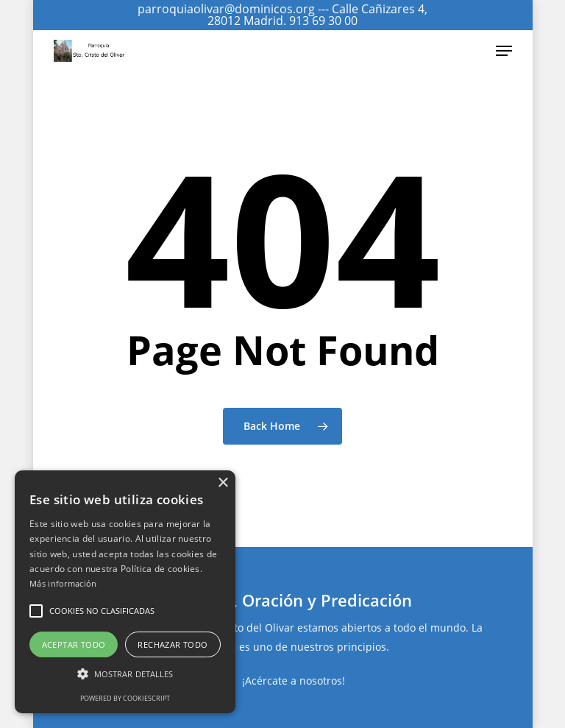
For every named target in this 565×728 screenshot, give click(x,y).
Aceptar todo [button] (74, 644)
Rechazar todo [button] (173, 644)
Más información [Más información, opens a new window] (63, 583)
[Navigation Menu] (504, 51)
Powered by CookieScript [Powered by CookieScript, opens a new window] (125, 698)
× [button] (223, 483)
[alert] (125, 592)
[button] (36, 611)
